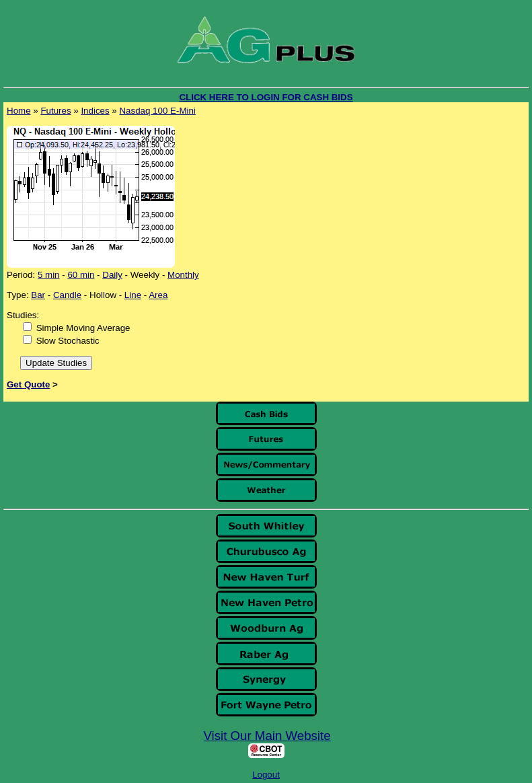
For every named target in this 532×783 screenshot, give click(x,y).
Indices (95, 111)
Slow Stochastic (68, 341)
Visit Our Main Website (267, 736)
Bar (38, 295)
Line (133, 295)
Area (158, 295)
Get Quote (28, 384)
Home (19, 111)
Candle (67, 295)
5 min (49, 275)
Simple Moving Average (83, 328)
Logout (266, 775)
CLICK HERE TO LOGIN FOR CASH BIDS (266, 97)
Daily (112, 275)
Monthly (183, 275)
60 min (81, 275)
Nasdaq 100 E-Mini (157, 111)
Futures (55, 111)
